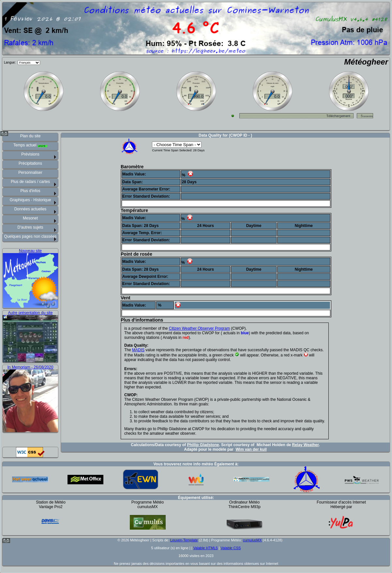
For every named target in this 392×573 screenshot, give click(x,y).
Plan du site (30, 136)
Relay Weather (305, 445)
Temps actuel (30, 145)
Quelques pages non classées (30, 236)
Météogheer (366, 62)
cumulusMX (252, 540)
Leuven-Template (184, 540)
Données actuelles (30, 209)
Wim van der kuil (251, 449)
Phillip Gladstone (203, 445)
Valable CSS (231, 548)
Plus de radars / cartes (30, 182)
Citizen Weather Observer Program (199, 328)
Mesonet (30, 218)
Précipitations (30, 163)
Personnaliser (30, 173)
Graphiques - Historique (30, 200)
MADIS (138, 350)
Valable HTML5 (206, 548)
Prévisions (30, 154)
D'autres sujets (30, 227)
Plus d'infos (30, 191)
